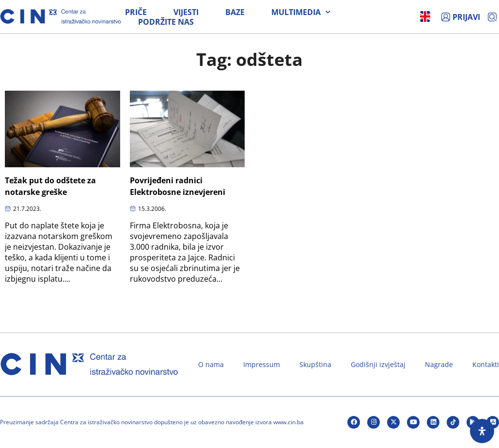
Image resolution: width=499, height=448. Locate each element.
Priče (136, 12)
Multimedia (301, 12)
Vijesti (186, 12)
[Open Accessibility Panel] (482, 431)
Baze (235, 12)
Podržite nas (166, 22)
